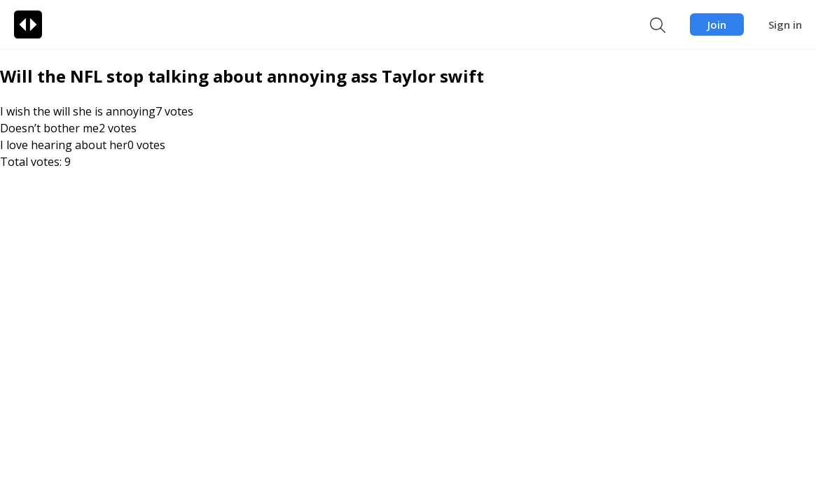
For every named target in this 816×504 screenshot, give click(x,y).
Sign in (785, 24)
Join (717, 24)
